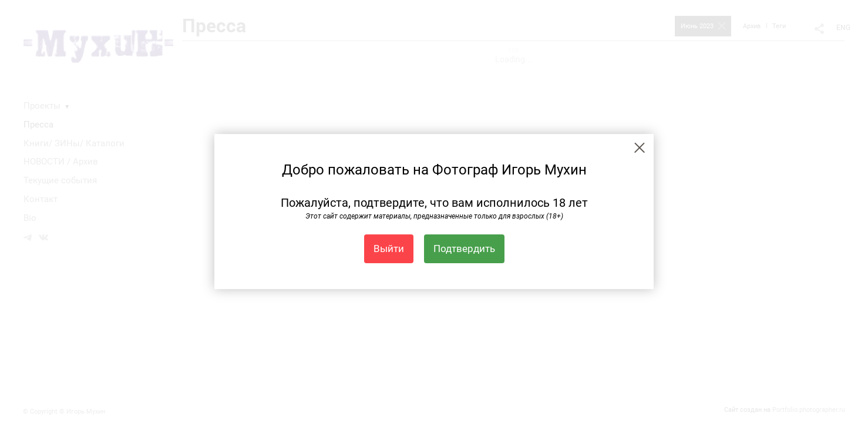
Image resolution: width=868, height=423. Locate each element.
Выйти (389, 249)
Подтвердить (464, 249)
